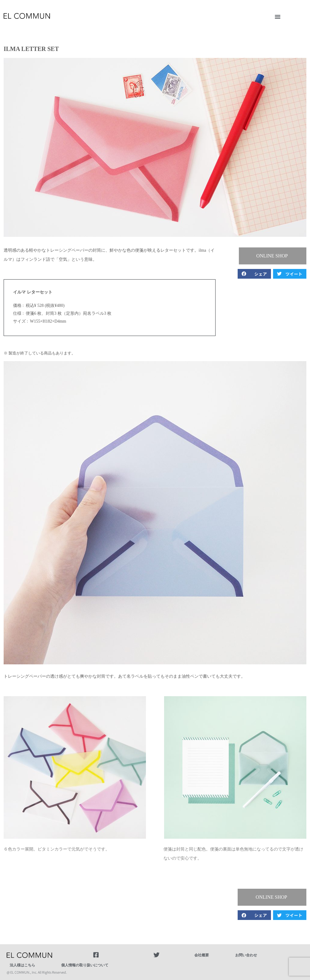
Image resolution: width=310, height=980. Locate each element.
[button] (278, 17)
